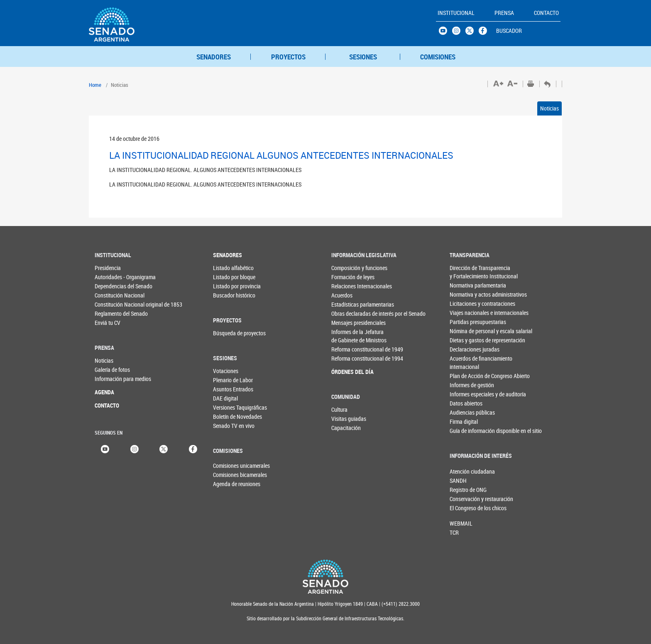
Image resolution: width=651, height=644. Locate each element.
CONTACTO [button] (546, 13)
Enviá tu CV (108, 323)
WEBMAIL (461, 523)
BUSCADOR (509, 31)
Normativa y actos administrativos (466, 294)
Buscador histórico (230, 295)
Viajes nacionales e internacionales (466, 313)
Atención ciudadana (463, 471)
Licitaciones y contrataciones (466, 304)
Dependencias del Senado (111, 286)
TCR (454, 532)
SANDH (458, 481)
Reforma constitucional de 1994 (348, 358)
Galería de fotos (111, 370)
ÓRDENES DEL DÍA (348, 372)
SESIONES (363, 57)
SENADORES (214, 57)
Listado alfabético (230, 268)
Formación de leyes (348, 277)
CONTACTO (107, 405)
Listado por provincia (230, 286)
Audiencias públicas (466, 412)
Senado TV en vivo (230, 426)
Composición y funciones (348, 268)
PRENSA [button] (504, 13)
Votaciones (226, 371)
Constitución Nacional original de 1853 (111, 304)
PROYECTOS (288, 57)
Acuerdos (342, 295)
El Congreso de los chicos (463, 508)
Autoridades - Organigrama (111, 277)
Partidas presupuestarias (466, 322)
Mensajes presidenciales (348, 323)
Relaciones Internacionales (348, 286)
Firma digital (464, 422)
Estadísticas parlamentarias (348, 304)
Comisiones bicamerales (227, 475)
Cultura (339, 409)
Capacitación (346, 428)
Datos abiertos (466, 403)
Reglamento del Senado (111, 313)
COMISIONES (438, 57)
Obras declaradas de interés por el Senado (348, 313)
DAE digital (225, 398)
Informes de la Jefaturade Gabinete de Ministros (348, 336)
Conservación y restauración (463, 499)
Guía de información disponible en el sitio (466, 431)
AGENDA (104, 392)
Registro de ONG (463, 490)
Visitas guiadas (348, 419)
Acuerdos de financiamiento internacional (466, 363)
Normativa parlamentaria (466, 285)
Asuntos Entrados (230, 389)
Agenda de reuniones (227, 484)
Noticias (549, 108)
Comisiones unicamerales (227, 466)
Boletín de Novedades (230, 417)
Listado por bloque (230, 277)
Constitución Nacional (111, 295)
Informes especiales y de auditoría (466, 394)
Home (95, 85)
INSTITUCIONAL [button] (456, 13)
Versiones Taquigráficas (230, 407)
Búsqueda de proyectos (230, 333)
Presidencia (108, 268)
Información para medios (111, 379)
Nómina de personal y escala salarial (466, 331)
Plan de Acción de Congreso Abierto (466, 376)
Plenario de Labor (230, 380)
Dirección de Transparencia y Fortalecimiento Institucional (466, 272)
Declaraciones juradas (466, 349)
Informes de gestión (466, 385)
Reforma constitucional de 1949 (348, 349)
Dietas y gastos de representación (466, 340)
